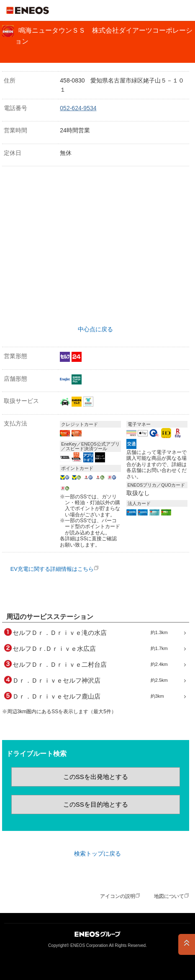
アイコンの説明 (118, 896)
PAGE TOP (187, 944)
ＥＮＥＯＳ (28, 10)
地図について (169, 896)
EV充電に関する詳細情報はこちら (52, 569)
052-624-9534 (78, 108)
